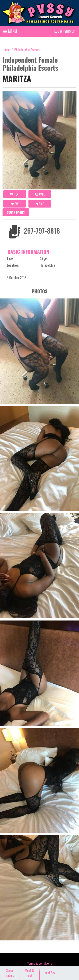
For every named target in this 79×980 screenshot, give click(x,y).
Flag (40, 204)
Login (58, 31)
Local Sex (49, 973)
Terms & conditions (39, 964)
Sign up (70, 31)
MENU (10, 31)
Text (15, 194)
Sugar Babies (16, 212)
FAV (15, 204)
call (40, 194)
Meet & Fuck (29, 973)
